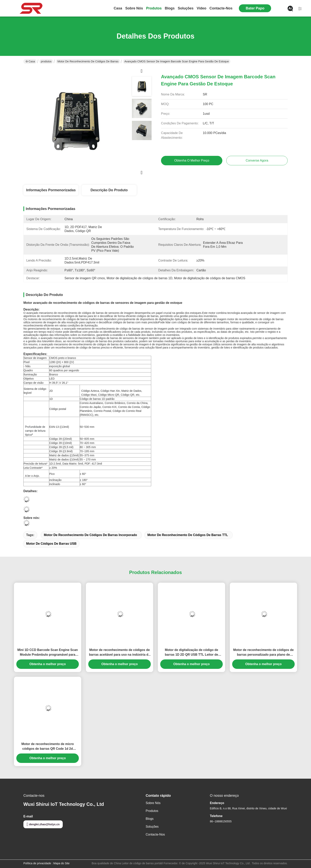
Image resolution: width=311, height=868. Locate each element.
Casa (118, 8)
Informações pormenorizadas (51, 190)
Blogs (170, 8)
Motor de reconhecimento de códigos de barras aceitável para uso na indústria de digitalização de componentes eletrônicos (119, 653)
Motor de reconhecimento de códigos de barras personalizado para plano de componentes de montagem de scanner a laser (264, 653)
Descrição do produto (109, 190)
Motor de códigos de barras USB (51, 544)
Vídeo (201, 8)
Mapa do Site (61, 863)
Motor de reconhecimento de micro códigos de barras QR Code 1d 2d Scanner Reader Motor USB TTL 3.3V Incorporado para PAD (48, 747)
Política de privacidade (37, 863)
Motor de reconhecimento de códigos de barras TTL (188, 535)
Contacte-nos (221, 8)
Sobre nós (134, 8)
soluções (186, 8)
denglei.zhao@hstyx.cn (43, 824)
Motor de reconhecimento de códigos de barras (88, 61)
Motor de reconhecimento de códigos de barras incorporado (90, 535)
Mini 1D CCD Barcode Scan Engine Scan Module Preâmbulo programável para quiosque (48, 653)
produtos (154, 8)
